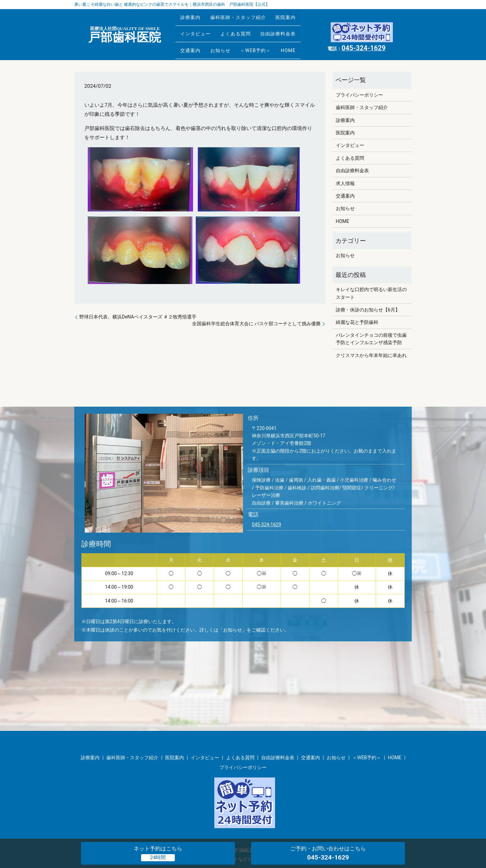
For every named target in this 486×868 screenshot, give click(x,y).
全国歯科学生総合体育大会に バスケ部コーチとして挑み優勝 (256, 324)
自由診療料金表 (289, 29)
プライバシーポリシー (359, 95)
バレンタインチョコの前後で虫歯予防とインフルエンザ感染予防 (371, 339)
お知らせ (227, 40)
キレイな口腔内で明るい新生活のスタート (371, 293)
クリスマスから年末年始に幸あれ (371, 355)
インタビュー (198, 29)
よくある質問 (242, 29)
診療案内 (193, 18)
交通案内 (193, 40)
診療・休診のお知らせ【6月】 (368, 310)
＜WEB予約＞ (267, 40)
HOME (304, 40)
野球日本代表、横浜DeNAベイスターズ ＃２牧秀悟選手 (138, 317)
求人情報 (345, 183)
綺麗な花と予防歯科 (357, 322)
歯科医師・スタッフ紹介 (245, 18)
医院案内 (297, 18)
